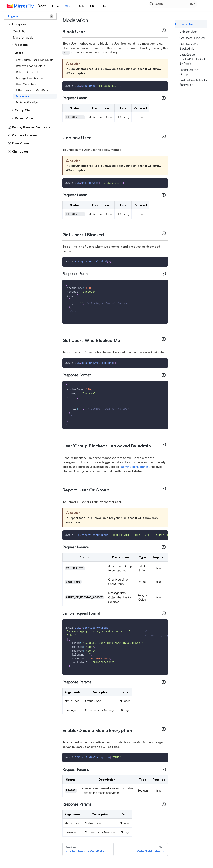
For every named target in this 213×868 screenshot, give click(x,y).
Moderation (24, 96)
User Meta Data (26, 84)
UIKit (94, 6)
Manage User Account (30, 78)
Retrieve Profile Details (30, 66)
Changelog (18, 151)
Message (21, 45)
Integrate (19, 24)
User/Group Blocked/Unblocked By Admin (192, 59)
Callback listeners (23, 135)
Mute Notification (27, 102)
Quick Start (20, 31)
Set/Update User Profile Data (35, 60)
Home (55, 6)
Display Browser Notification (31, 127)
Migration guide (23, 37)
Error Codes (19, 143)
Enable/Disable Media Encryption (193, 82)
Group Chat (23, 110)
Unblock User (188, 32)
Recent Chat (24, 118)
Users (19, 53)
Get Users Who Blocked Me (189, 46)
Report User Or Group (189, 72)
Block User (187, 24)
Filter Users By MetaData (32, 90)
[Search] (178, 6)
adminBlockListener (135, 467)
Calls (81, 6)
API (105, 6)
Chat (68, 6)
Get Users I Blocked (192, 38)
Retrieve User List (27, 72)
